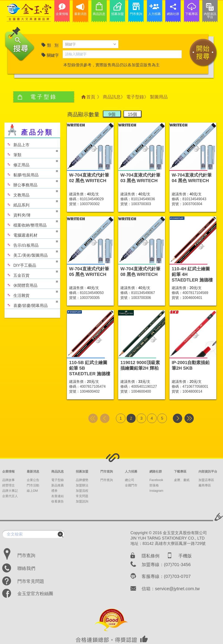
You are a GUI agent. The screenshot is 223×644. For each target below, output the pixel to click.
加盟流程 (82, 491)
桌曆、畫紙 (182, 480)
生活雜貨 (31, 293)
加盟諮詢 (82, 501)
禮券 (54, 491)
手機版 (185, 556)
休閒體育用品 (31, 283)
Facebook (156, 480)
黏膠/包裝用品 (31, 173)
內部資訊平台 (208, 471)
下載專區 (180, 471)
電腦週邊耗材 (31, 233)
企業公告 (33, 480)
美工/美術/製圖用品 (31, 253)
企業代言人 (10, 496)
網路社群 (156, 471)
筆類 (31, 153)
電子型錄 (135, 97)
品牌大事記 (10, 491)
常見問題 (82, 496)
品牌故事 (8, 480)
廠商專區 (205, 485)
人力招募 (131, 471)
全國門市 (131, 485)
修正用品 (31, 163)
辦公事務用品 (31, 183)
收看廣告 (58, 501)
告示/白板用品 (31, 243)
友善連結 (58, 496)
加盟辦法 (82, 485)
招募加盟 (82, 471)
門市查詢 (107, 471)
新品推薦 (58, 485)
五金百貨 (31, 273)
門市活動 (33, 485)
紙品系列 (31, 203)
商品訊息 (112, 97)
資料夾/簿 (31, 213)
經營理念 (8, 485)
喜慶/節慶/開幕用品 (31, 303)
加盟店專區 (206, 480)
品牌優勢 (82, 480)
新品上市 (17, 143)
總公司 (130, 480)
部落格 (154, 485)
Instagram (156, 491)
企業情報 (8, 471)
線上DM (32, 491)
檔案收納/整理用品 (31, 223)
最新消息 (33, 471)
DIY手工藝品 (31, 263)
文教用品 (31, 193)
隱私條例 (151, 556)
